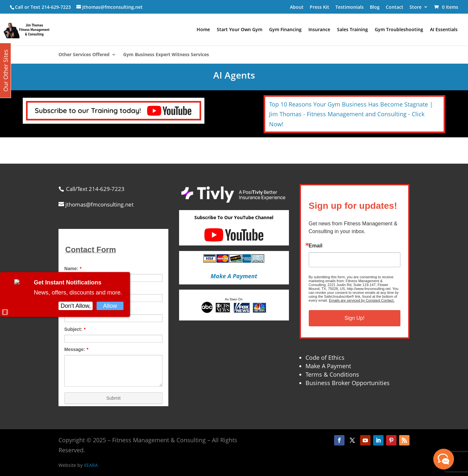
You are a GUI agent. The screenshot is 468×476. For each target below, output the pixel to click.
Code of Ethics (325, 357)
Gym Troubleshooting (399, 30)
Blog (375, 7)
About (297, 7)
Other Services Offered (84, 55)
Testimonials (350, 7)
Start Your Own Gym (240, 30)
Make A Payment (328, 366)
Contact (395, 7)
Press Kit (319, 7)
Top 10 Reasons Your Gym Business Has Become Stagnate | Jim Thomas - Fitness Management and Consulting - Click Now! (351, 114)
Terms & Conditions (332, 374)
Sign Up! (354, 318)
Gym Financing (285, 30)
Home (203, 30)
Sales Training (352, 30)
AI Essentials (444, 30)
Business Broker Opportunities (348, 383)
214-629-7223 (56, 7)
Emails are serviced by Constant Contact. (362, 300)
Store (416, 7)
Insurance (319, 30)
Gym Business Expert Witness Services (166, 55)
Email (316, 246)
